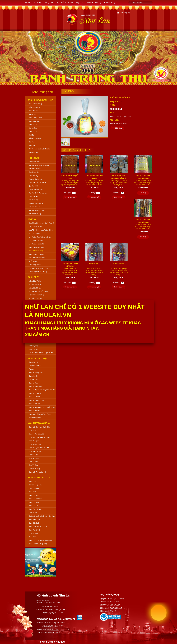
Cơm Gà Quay (34, 458)
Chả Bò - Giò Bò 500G (36, 190)
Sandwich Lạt (33, 362)
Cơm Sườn (33, 430)
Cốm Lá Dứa (33, 533)
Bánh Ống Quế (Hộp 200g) (38, 527)
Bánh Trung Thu (76, 2)
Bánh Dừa (32, 492)
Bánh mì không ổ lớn (36, 373)
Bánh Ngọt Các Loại (39, 478)
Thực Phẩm (61, 2)
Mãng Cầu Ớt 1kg (35, 281)
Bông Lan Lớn (34, 506)
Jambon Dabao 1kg (35, 179)
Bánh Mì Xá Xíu (34, 411)
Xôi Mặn (32, 135)
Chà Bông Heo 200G (36, 265)
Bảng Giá (49, 2)
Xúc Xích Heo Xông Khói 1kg (39, 165)
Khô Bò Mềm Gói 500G (37, 258)
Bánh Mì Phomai (34, 397)
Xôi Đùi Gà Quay (35, 121)
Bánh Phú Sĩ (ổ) (34, 530)
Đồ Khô (32, 219)
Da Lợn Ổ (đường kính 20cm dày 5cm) (42, 516)
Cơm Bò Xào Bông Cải (37, 434)
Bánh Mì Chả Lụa (35, 393)
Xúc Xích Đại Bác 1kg (36, 210)
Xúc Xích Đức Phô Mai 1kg (38, 193)
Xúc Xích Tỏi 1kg (35, 169)
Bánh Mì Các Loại (37, 358)
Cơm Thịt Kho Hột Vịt (36, 451)
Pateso (31, 369)
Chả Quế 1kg (33, 176)
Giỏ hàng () (125, 13)
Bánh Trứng (33, 481)
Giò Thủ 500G (34, 186)
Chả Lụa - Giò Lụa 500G (37, 183)
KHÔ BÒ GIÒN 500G (36, 227)
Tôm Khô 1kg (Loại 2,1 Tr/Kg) (39, 268)
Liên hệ (89, 2)
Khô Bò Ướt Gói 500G (36, 247)
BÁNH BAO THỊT (35, 107)
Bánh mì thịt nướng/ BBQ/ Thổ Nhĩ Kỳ (42, 390)
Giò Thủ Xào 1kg (35, 207)
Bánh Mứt (33, 277)
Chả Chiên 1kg (34, 172)
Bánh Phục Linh (34, 520)
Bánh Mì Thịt (33, 383)
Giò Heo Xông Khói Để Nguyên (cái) (41, 353)
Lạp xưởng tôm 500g (36, 240)
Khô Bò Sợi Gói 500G (36, 254)
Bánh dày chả (34, 111)
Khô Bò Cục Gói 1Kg (36, 251)
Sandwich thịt (33, 376)
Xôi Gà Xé (32, 114)
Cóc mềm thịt (33, 380)
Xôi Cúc (31, 142)
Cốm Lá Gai (33, 513)
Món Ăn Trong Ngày (39, 423)
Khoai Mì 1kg (33, 152)
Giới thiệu (38, 2)
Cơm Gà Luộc (34, 455)
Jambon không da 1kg (36, 203)
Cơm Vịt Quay (34, 465)
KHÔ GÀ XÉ (33, 261)
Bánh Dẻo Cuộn (34, 523)
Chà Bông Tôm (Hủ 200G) (38, 272)
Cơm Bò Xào (33, 462)
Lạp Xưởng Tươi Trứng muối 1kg (40, 237)
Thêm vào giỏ (70, 197)
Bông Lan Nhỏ (34, 502)
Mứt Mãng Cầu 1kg (35, 285)
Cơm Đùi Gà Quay (35, 444)
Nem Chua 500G (35, 162)
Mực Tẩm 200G (34, 234)
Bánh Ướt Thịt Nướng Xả (37, 472)
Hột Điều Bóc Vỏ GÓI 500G (38, 291)
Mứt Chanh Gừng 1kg (36, 295)
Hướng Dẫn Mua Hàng (105, 2)
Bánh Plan (32, 537)
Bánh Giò (32, 145)
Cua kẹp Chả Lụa (35, 366)
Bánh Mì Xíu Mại (34, 404)
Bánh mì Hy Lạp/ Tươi (36, 400)
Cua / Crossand (34, 488)
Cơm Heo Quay (34, 441)
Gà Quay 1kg (33, 346)
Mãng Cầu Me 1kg (35, 288)
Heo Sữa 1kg (33, 349)
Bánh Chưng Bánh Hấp (40, 100)
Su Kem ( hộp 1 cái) (36, 485)
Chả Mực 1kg (33, 200)
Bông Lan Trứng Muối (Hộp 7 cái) (40, 540)
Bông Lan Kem (34, 495)
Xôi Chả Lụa (33, 125)
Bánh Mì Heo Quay (35, 386)
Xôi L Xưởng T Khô (35, 118)
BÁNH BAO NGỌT (35, 139)
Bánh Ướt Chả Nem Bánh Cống (40, 427)
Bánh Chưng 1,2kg (35, 104)
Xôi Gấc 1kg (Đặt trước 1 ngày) (39, 149)
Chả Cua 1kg (33, 196)
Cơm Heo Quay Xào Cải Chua (39, 437)
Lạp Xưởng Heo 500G (36, 244)
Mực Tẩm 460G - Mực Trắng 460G (41, 230)
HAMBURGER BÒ (35, 418)
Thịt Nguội (34, 158)
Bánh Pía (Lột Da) (35, 509)
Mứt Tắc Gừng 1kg (35, 298)
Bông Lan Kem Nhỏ (36, 499)
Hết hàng (143, 193)
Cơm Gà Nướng (34, 469)
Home (28, 2)
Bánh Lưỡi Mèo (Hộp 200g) (38, 544)
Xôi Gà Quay (33, 128)
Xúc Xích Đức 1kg (35, 214)
